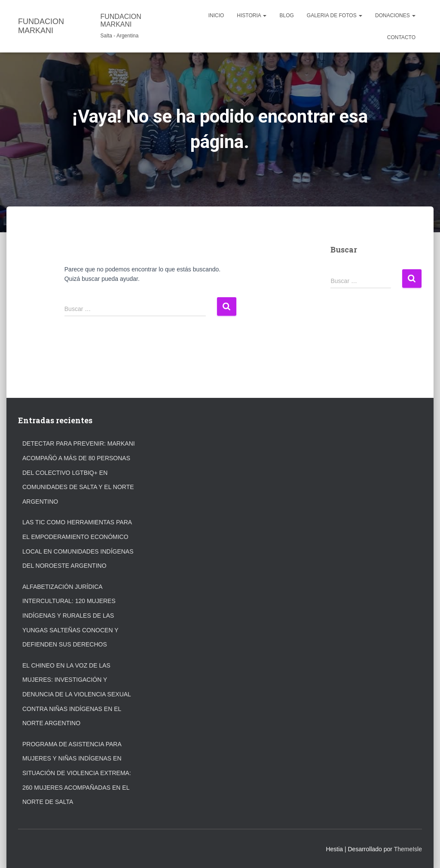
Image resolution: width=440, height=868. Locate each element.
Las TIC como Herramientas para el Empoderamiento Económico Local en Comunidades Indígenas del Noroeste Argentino (78, 544)
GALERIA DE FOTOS (335, 15)
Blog (286, 15)
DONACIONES (395, 15)
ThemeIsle (408, 849)
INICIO (216, 15)
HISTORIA (252, 15)
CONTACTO (401, 37)
